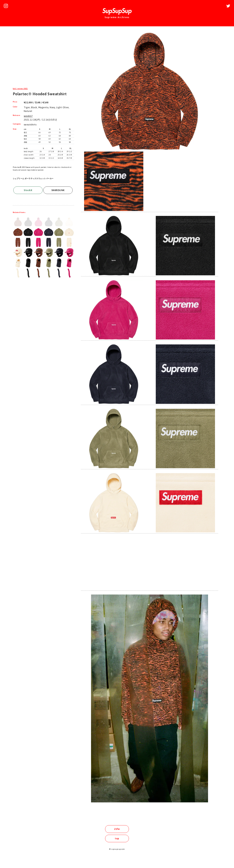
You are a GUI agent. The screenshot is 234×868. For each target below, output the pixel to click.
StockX (28, 190)
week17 (28, 116)
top (117, 838)
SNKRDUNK (58, 190)
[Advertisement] (44, 57)
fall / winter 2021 (20, 89)
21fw (117, 829)
